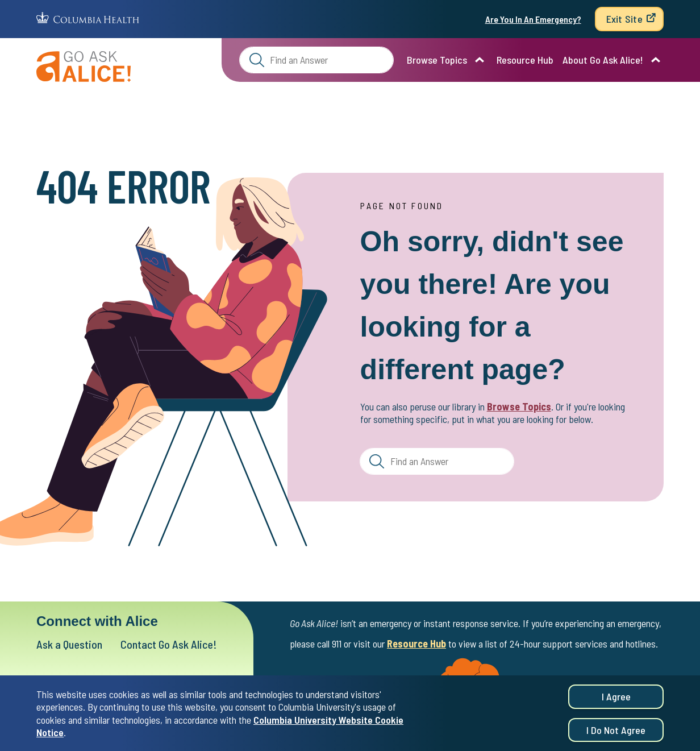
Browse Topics (437, 60)
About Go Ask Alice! (603, 60)
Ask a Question (69, 644)
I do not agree (616, 731)
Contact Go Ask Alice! (169, 644)
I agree (616, 698)
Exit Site (624, 19)
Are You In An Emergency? (533, 19)
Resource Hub (525, 60)
